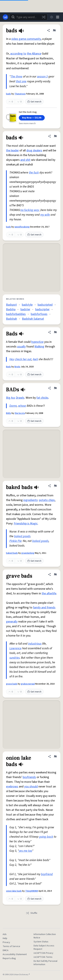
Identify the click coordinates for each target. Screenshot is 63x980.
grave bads (12, 684)
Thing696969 (32, 891)
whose (22, 406)
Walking (39, 347)
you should (31, 787)
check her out (23, 359)
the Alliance (34, 54)
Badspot (11, 305)
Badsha (11, 309)
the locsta (20, 413)
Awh (35, 359)
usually (21, 347)
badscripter (42, 309)
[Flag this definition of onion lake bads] (55, 756)
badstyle (27, 305)
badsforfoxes (39, 314)
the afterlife (49, 593)
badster (25, 309)
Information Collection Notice (45, 936)
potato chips (47, 500)
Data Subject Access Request (44, 947)
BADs (9, 413)
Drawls (20, 398)
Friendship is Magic (26, 524)
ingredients (30, 500)
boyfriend (47, 874)
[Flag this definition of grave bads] (55, 574)
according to (18, 54)
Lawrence (15, 648)
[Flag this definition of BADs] (55, 388)
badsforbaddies (16, 314)
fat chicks (42, 398)
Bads (8, 367)
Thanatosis (20, 94)
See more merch (27, 123)
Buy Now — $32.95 (32, 118)
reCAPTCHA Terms (43, 957)
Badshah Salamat (33, 319)
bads (8, 94)
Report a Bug (9, 958)
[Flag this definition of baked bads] (55, 486)
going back (46, 837)
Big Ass (11, 398)
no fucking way (30, 210)
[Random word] (44, 17)
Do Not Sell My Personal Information (45, 963)
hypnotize (37, 342)
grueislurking (28, 553)
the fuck (34, 173)
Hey (12, 359)
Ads (5, 934)
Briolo (17, 367)
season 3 (42, 77)
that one (21, 81)
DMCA (6, 950)
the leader (12, 150)
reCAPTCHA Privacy (43, 953)
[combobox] (28, 17)
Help (5, 938)
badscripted (45, 305)
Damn (13, 406)
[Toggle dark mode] (52, 17)
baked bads (12, 553)
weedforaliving (22, 227)
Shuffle (32, 913)
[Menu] (58, 17)
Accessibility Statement (15, 954)
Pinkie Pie (15, 541)
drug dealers (34, 150)
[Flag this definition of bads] (54, 30)
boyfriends (29, 777)
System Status (41, 942)
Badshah (12, 319)
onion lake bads (14, 891)
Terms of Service (11, 946)
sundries (15, 658)
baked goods (22, 536)
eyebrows (12, 787)
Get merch (34, 102)
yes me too (25, 851)
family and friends (44, 608)
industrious (35, 644)
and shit (25, 160)
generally (12, 622)
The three (16, 77)
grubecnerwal (28, 684)
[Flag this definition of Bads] (55, 332)
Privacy (6, 942)
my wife (45, 215)
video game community (26, 39)
